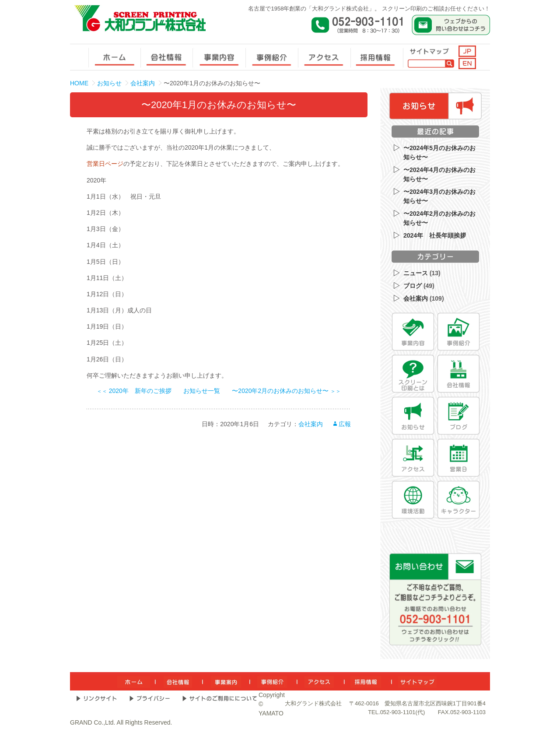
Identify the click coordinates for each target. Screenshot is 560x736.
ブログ (413, 286)
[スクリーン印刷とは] (413, 374)
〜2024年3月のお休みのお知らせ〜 (439, 196)
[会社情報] (458, 374)
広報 (345, 424)
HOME (79, 83)
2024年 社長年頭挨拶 (435, 235)
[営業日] (458, 458)
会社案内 (143, 83)
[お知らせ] (413, 416)
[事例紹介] (458, 332)
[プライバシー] (150, 698)
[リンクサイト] (96, 698)
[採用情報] (366, 681)
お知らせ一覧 (202, 391)
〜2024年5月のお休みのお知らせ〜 (439, 152)
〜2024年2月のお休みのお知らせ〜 (439, 218)
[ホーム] (134, 681)
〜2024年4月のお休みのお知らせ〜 (439, 174)
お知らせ (109, 83)
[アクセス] (413, 458)
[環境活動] (413, 500)
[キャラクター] (458, 500)
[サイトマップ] (417, 681)
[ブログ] (458, 416)
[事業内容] (413, 332)
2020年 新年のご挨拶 (134, 391)
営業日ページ (105, 164)
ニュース (416, 273)
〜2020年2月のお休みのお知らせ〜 (286, 391)
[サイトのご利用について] (220, 698)
